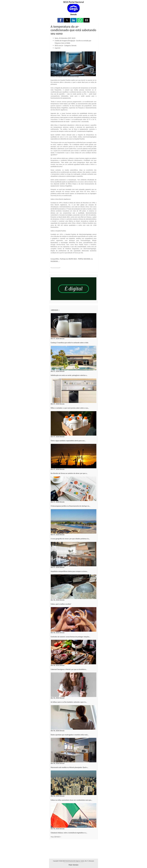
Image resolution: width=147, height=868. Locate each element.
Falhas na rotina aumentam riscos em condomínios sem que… (72, 800)
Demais (73, 14)
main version (73, 865)
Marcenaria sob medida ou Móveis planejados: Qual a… (70, 767)
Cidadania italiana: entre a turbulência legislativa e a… (69, 833)
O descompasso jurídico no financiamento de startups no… (71, 506)
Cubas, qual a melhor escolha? (61, 604)
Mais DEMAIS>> (56, 837)
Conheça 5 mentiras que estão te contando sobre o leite (70, 343)
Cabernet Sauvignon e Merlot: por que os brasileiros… (69, 669)
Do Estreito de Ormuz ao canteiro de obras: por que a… (69, 473)
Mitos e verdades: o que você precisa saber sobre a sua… (70, 408)
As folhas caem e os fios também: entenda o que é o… (69, 702)
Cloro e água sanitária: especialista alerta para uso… (68, 441)
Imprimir (58, 48)
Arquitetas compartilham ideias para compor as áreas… (69, 571)
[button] (61, 20)
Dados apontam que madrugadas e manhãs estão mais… (70, 735)
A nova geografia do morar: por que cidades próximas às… (70, 539)
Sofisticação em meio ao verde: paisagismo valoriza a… (69, 375)
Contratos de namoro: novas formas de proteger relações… (71, 637)
